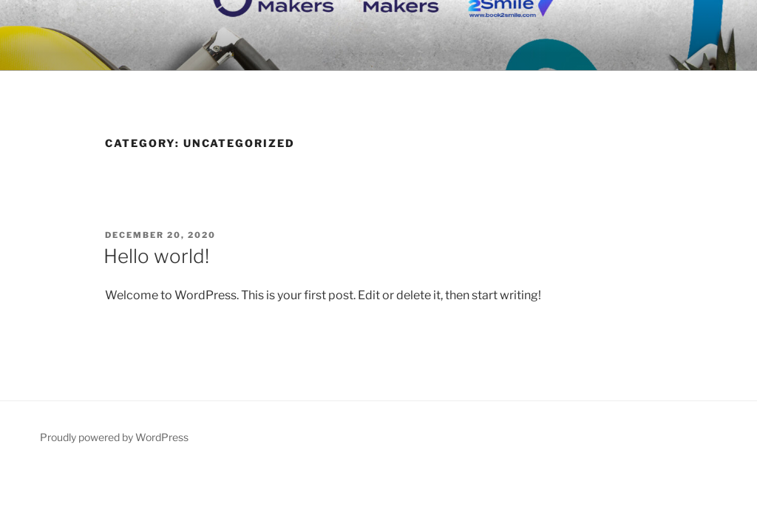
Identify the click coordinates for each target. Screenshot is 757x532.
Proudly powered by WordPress (114, 437)
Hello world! (156, 256)
